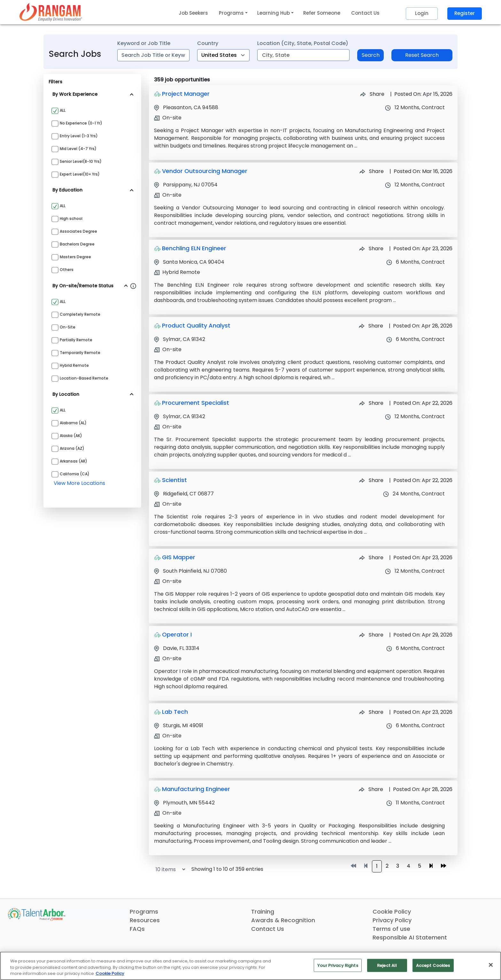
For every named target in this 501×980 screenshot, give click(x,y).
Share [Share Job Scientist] (371, 480)
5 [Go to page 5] (420, 866)
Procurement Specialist (196, 403)
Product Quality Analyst (196, 325)
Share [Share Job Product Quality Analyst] (371, 326)
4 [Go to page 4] (409, 866)
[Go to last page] (443, 866)
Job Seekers (193, 13)
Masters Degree (75, 257)
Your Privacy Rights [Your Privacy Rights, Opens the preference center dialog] (338, 965)
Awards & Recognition (283, 920)
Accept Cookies (433, 965)
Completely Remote (80, 314)
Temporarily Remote (80, 353)
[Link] (51, 12)
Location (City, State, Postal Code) (303, 43)
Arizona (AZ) (72, 448)
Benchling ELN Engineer (194, 248)
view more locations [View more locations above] (79, 483)
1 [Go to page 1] (377, 866)
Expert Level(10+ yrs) (80, 174)
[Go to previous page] (366, 866)
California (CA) (75, 474)
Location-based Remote (84, 378)
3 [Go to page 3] (398, 866)
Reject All (387, 965)
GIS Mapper (179, 557)
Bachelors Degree (77, 244)
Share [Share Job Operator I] (371, 635)
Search (371, 55)
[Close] (491, 965)
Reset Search (422, 55)
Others (67, 270)
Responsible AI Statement (410, 937)
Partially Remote (76, 340)
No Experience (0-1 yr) (81, 123)
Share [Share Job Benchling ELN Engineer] (371, 249)
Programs (144, 912)
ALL (63, 110)
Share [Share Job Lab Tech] (371, 712)
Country (208, 43)
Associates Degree (78, 231)
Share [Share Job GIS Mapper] (371, 558)
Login (422, 13)
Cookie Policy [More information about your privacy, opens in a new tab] (110, 973)
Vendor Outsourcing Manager (205, 171)
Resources (145, 920)
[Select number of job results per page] (168, 869)
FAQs (137, 929)
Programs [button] (231, 13)
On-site (68, 327)
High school (71, 219)
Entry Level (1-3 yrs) (79, 136)
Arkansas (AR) (73, 461)
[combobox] (153, 55)
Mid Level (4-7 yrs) (78, 149)
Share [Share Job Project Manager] (372, 94)
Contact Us (365, 13)
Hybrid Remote (74, 365)
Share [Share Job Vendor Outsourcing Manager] (372, 171)
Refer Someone (322, 13)
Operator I (177, 634)
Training (263, 912)
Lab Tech (175, 712)
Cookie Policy (392, 912)
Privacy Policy (392, 920)
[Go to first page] (353, 866)
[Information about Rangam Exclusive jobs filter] (133, 286)
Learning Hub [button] (274, 13)
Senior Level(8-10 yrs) (81, 161)
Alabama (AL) (73, 423)
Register (465, 13)
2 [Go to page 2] (387, 866)
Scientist (174, 480)
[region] (250, 966)
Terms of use (391, 929)
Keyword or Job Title (144, 43)
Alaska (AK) (71, 436)
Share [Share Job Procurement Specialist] (371, 403)
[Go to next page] (431, 866)
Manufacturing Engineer (196, 789)
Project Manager (186, 94)
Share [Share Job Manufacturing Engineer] (371, 789)
